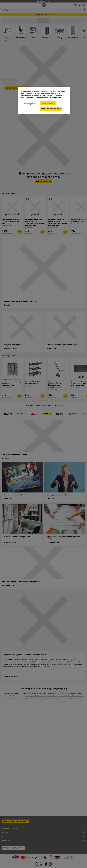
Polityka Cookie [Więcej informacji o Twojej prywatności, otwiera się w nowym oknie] (56, 98)
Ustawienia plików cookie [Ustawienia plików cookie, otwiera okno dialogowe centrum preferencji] (29, 104)
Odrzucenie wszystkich (48, 103)
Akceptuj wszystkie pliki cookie (51, 109)
